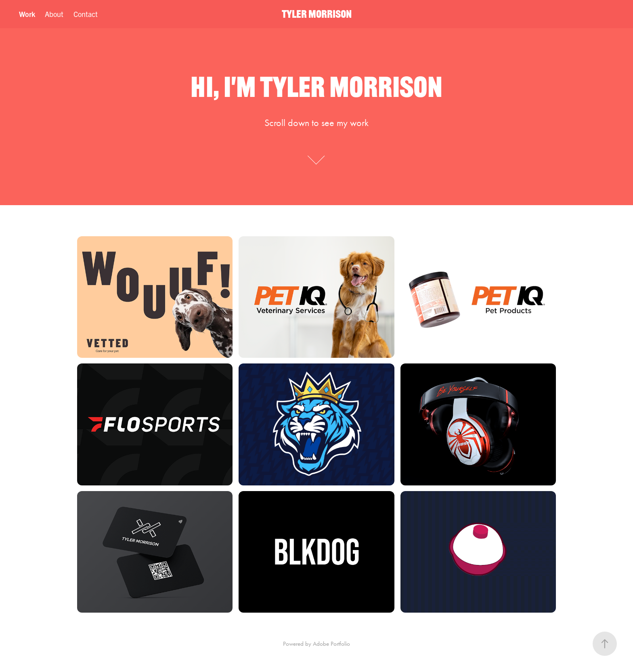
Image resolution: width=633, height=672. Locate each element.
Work (27, 14)
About (54, 14)
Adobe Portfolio (331, 644)
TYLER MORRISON (317, 14)
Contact (86, 14)
